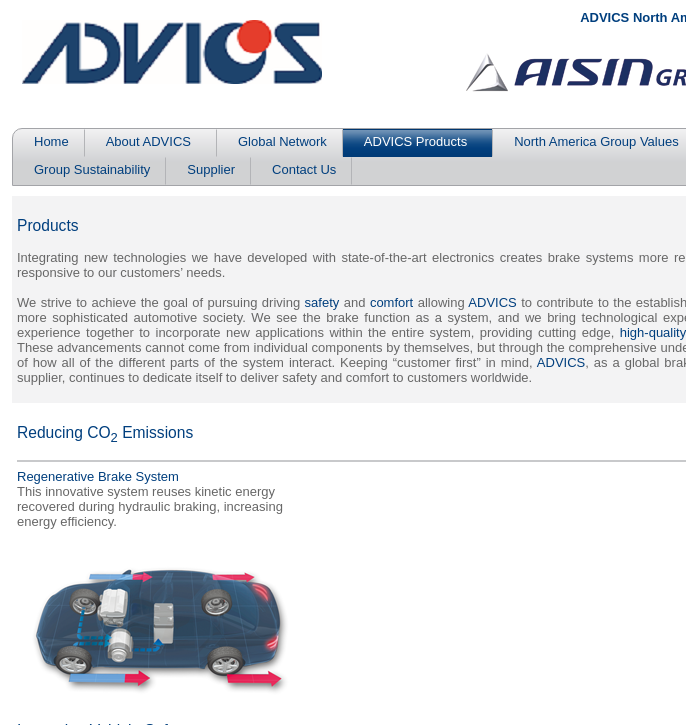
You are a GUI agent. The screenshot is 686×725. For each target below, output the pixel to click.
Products (48, 225)
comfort (391, 302)
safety (322, 302)
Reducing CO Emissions (105, 432)
